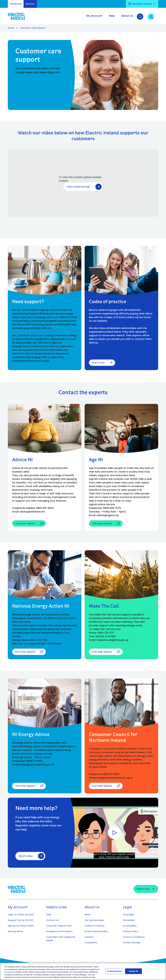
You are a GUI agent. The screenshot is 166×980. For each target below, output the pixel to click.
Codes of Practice (95, 926)
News (88, 915)
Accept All (133, 971)
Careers (89, 937)
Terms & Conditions (134, 937)
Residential (16, 4)
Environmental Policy (96, 931)
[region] (83, 971)
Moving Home (15, 931)
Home (11, 28)
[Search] (141, 18)
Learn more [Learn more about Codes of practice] (98, 363)
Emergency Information (59, 931)
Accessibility (130, 926)
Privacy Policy (131, 931)
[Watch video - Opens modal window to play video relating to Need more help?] (114, 833)
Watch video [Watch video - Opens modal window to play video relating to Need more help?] (26, 856)
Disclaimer (129, 920)
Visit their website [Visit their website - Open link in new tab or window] (25, 523)
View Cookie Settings (78, 187)
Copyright (129, 915)
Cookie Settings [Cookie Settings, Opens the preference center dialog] (114, 971)
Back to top (146, 889)
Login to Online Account (21, 915)
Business (30, 4)
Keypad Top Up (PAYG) (21, 920)
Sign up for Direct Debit (21, 926)
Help (49, 915)
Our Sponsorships (94, 920)
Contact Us (52, 920)
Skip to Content (4, 2)
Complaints (91, 943)
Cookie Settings (132, 943)
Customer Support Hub (59, 926)
